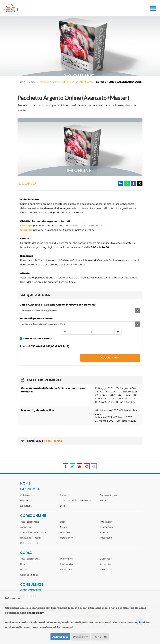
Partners (25, 500)
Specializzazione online (33, 532)
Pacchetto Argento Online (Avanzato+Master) (67, 82)
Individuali (106, 569)
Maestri (64, 495)
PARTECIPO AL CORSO (37, 338)
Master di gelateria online (36, 319)
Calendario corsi (29, 543)
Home (21, 82)
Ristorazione (67, 538)
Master (64, 527)
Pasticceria (106, 538)
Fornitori (105, 500)
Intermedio (106, 522)
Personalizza (81, 637)
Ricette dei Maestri (30, 538)
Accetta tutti (60, 637)
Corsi (32, 82)
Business (65, 532)
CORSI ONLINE (105, 82)
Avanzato (25, 527)
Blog (63, 506)
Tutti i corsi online (30, 522)
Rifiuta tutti (100, 637)
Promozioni (106, 527)
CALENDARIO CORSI (129, 82)
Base (63, 522)
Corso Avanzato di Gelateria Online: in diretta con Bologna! (58, 305)
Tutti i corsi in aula (30, 559)
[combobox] (80, 310)
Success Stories (108, 495)
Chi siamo (26, 495)
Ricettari (105, 532)
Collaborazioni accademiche (76, 500)
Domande (26, 506)
